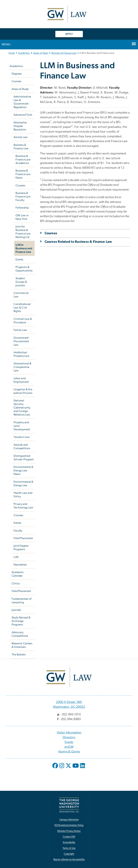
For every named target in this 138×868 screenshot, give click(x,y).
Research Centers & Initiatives (22, 645)
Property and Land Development (22, 426)
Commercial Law (21, 295)
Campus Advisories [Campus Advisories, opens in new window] (69, 820)
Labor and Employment (21, 380)
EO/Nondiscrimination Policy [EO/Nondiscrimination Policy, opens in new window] (69, 825)
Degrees (17, 74)
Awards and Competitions (22, 447)
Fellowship (22, 208)
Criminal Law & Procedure (23, 321)
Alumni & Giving (69, 752)
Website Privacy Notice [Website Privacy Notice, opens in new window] (69, 831)
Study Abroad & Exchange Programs (21, 621)
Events (19, 259)
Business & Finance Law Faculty (23, 197)
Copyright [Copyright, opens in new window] (69, 854)
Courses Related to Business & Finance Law (78, 242)
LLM (16, 557)
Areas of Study (41, 53)
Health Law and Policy (23, 495)
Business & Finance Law (64, 53)
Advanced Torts (23, 115)
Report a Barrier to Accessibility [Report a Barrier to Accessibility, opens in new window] (69, 859)
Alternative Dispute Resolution (20, 126)
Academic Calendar (18, 574)
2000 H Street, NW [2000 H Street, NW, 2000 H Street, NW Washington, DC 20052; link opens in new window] (69, 702)
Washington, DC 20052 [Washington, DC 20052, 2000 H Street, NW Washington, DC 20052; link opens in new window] (69, 707)
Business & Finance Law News (23, 174)
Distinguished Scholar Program (24, 458)
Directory (69, 737)
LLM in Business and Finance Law (24, 248)
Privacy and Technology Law (23, 506)
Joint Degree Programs (21, 548)
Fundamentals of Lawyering (22, 601)
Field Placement (23, 538)
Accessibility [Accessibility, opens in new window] (69, 842)
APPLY (69, 34)
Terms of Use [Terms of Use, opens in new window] (69, 848)
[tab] (85, 238)
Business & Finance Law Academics (23, 160)
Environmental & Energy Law (24, 484)
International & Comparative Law (23, 367)
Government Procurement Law (21, 341)
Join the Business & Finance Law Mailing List (23, 232)
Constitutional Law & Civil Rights (22, 308)
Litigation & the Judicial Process (23, 391)
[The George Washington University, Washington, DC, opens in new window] (69, 805)
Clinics (16, 583)
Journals (16, 610)
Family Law (20, 330)
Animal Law (21, 137)
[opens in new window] (56, 768)
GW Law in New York (22, 217)
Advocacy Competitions (20, 634)
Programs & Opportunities (24, 269)
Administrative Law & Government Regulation (22, 102)
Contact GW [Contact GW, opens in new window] (69, 837)
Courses (16, 81)
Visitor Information (69, 733)
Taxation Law (22, 437)
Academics (24, 53)
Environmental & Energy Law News (24, 470)
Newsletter (20, 565)
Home (12, 53)
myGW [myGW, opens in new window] (69, 747)
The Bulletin (19, 655)
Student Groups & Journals (21, 282)
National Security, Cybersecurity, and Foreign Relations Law (22, 408)
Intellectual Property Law (21, 354)
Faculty (18, 531)
